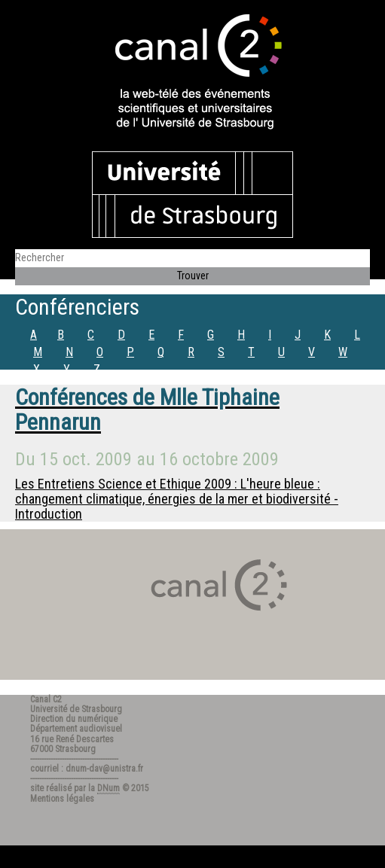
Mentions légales (62, 799)
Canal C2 (46, 699)
